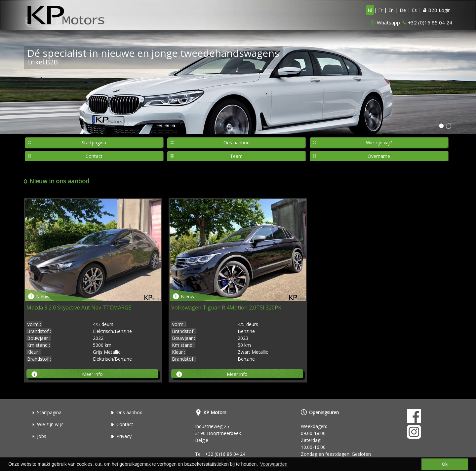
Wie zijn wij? (379, 143)
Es (414, 10)
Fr (380, 10)
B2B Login (437, 10)
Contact (94, 156)
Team (236, 156)
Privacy (124, 436)
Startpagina (94, 143)
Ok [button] (445, 464)
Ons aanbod (237, 143)
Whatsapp (388, 22)
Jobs (42, 436)
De (403, 10)
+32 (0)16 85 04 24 (430, 22)
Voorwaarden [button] (274, 464)
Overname (379, 156)
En (391, 10)
